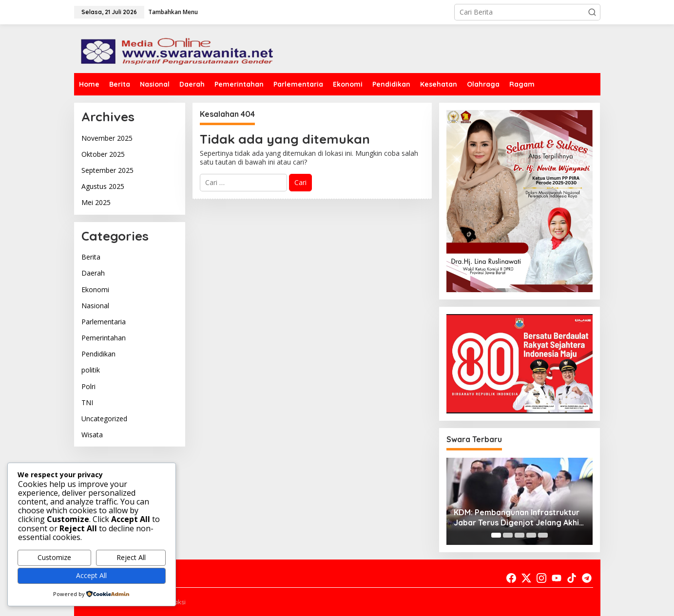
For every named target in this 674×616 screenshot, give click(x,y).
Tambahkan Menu (173, 12)
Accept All (91, 575)
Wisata (92, 435)
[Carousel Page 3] (520, 535)
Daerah (93, 273)
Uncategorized (104, 419)
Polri (88, 386)
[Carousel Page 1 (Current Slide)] (496, 535)
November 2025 (107, 138)
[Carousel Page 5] (543, 535)
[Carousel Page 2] (508, 535)
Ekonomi (95, 289)
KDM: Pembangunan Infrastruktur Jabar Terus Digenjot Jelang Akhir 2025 (518, 518)
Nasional (95, 306)
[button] (592, 12)
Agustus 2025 (103, 186)
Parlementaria (104, 322)
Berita (91, 257)
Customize (54, 557)
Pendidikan (98, 354)
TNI (87, 402)
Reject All (131, 557)
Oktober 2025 (103, 154)
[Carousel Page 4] (531, 535)
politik (91, 370)
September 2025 (107, 170)
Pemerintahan (104, 338)
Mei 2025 (96, 202)
